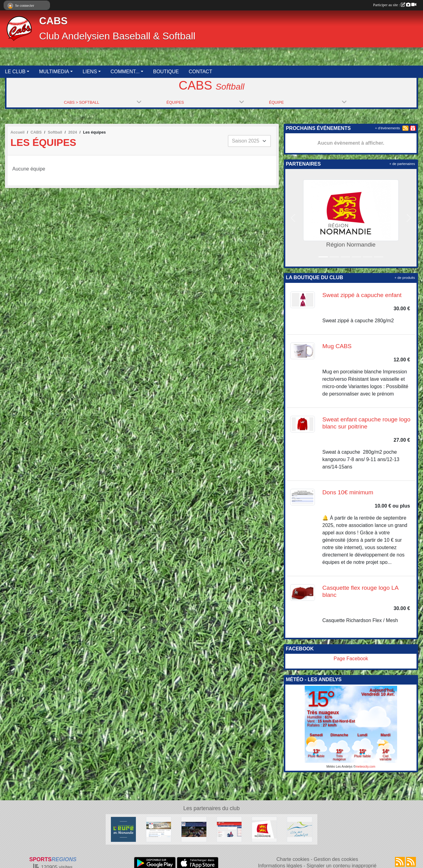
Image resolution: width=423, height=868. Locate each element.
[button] (293, 218)
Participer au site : (395, 5)
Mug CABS (337, 346)
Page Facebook (351, 659)
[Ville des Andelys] (299, 829)
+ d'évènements (387, 128)
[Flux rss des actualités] (400, 862)
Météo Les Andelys (340, 767)
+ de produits (405, 278)
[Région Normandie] (264, 829)
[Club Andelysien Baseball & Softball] (229, 829)
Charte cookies (293, 859)
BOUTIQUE (166, 72)
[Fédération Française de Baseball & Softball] (194, 829)
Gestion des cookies (336, 859)
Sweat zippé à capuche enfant (362, 295)
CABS (53, 21)
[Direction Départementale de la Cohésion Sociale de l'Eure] (159, 829)
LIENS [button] (90, 72)
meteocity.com (365, 767)
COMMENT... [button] (125, 72)
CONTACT (201, 72)
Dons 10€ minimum (348, 492)
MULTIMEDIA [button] (54, 72)
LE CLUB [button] (15, 72)
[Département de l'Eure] (123, 829)
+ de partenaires (402, 164)
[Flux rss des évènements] (411, 862)
